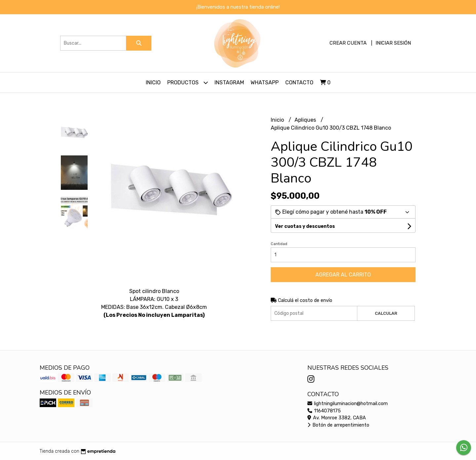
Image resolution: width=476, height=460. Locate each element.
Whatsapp (265, 83)
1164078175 (324, 411)
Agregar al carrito (343, 275)
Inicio (153, 83)
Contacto (299, 83)
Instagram (229, 83)
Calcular (386, 313)
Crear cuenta (348, 43)
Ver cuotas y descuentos (305, 226)
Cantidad (279, 244)
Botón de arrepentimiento (338, 425)
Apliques (306, 120)
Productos (188, 83)
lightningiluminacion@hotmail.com (348, 404)
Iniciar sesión (393, 43)
